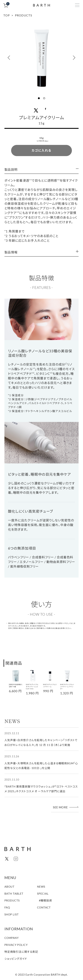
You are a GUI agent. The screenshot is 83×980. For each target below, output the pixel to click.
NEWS (41, 887)
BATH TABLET (14, 894)
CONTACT (44, 907)
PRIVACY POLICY (16, 945)
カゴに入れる (41, 150)
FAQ (7, 907)
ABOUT (9, 887)
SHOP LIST (12, 914)
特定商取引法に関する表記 (21, 952)
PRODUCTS (12, 900)
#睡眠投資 (45, 900)
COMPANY (12, 938)
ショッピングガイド (16, 959)
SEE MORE (66, 807)
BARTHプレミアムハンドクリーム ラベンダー (67, 687)
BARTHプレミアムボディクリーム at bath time (32, 687)
